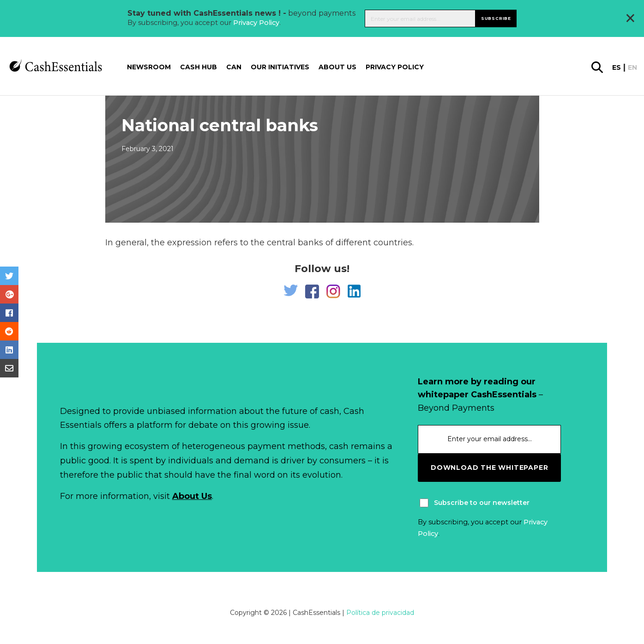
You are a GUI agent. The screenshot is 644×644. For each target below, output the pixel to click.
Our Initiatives (280, 67)
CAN (234, 67)
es (617, 67)
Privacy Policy (256, 23)
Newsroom (149, 67)
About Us (192, 496)
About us (337, 67)
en (632, 67)
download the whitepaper (489, 468)
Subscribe (496, 18)
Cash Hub (199, 67)
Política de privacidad (380, 613)
